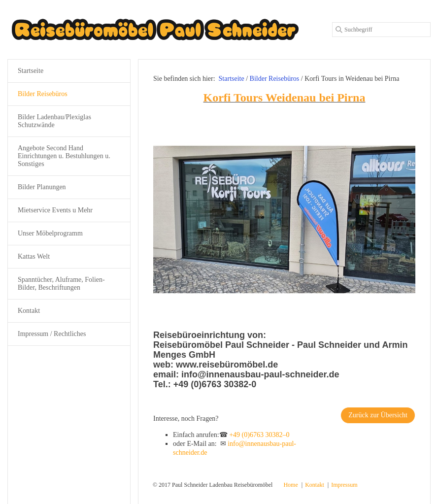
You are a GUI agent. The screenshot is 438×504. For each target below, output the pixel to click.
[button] (378, 415)
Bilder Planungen (42, 187)
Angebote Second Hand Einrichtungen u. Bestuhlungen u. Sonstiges (64, 156)
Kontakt (29, 311)
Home (290, 485)
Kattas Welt (34, 256)
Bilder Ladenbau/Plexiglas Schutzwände (54, 121)
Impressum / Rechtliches (52, 334)
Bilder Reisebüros (43, 94)
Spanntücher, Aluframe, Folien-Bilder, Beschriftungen (61, 284)
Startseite (232, 79)
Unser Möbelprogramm (50, 233)
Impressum (344, 485)
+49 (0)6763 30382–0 (259, 435)
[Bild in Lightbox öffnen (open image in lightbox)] (284, 219)
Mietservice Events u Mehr (55, 210)
